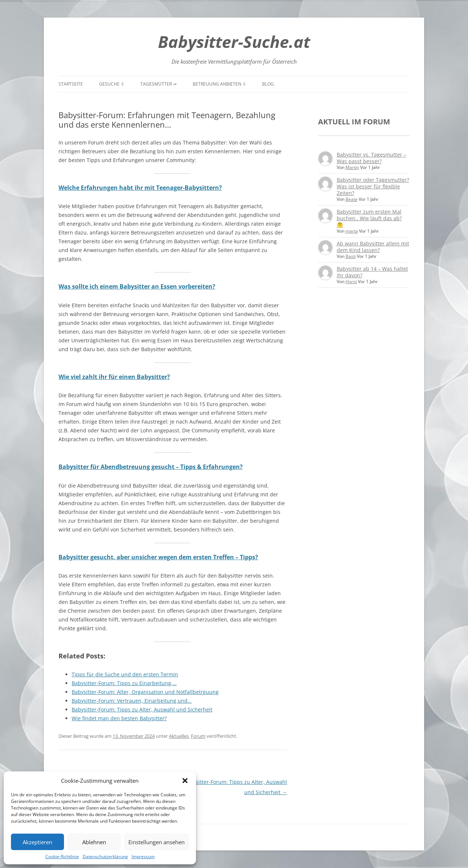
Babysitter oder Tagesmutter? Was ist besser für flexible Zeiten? (373, 186)
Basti (351, 256)
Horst (351, 281)
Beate (352, 199)
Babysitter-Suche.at (234, 42)
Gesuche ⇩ (112, 84)
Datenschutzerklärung (105, 856)
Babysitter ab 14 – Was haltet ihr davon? (372, 272)
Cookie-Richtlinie (62, 856)
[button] (185, 781)
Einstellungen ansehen (156, 842)
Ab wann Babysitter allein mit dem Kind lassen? (373, 247)
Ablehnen (94, 842)
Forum (198, 736)
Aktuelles (179, 736)
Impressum (143, 856)
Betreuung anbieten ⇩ (219, 84)
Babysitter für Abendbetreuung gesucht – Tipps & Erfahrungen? (151, 467)
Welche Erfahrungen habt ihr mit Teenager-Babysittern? (140, 188)
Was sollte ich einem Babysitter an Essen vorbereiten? (137, 286)
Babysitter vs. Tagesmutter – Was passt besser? (371, 158)
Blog (268, 84)
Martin (352, 167)
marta (352, 231)
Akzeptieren (37, 842)
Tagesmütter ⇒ (158, 84)
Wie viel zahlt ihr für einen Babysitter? (114, 377)
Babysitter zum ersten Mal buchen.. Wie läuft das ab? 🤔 (369, 218)
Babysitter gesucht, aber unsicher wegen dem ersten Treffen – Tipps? (158, 557)
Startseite (71, 84)
